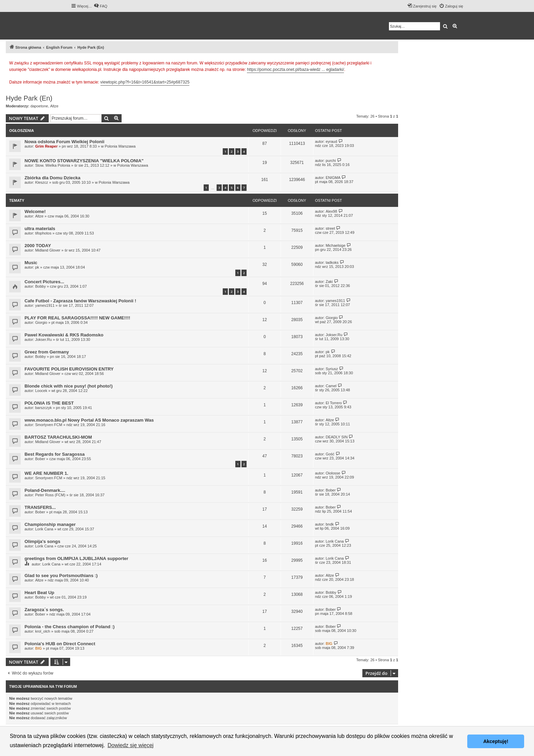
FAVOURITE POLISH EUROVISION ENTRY (69, 369)
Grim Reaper (46, 146)
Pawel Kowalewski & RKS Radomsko (64, 335)
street (330, 228)
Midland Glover (48, 250)
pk (37, 267)
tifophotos (43, 233)
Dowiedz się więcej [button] (131, 745)
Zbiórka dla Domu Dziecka (52, 178)
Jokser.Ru (43, 339)
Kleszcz (42, 182)
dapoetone (39, 106)
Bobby (40, 286)
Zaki (329, 282)
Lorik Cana (44, 529)
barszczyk (43, 408)
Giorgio (41, 322)
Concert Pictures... (44, 282)
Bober (40, 459)
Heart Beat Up (39, 593)
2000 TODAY (38, 246)
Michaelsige (335, 245)
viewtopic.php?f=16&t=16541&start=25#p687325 (145, 82)
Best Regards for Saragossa (55, 454)
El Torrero (334, 403)
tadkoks (332, 262)
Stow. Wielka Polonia (53, 165)
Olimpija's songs (42, 541)
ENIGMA (333, 178)
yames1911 (45, 305)
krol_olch (43, 631)
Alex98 (331, 211)
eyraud (331, 141)
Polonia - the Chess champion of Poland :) (70, 627)
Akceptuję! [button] (496, 741)
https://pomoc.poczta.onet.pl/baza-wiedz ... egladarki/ (295, 70)
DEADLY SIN (336, 437)
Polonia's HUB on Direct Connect (60, 644)
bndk (330, 524)
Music (31, 263)
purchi (331, 161)
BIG (38, 648)
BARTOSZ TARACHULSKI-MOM (58, 437)
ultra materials (40, 229)
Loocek (41, 391)
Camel (331, 386)
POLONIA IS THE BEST (49, 403)
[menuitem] (100, 6)
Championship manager (50, 524)
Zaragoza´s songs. (44, 610)
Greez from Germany (47, 352)
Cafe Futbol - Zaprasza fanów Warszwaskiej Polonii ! (80, 301)
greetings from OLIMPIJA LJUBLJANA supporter (76, 558)
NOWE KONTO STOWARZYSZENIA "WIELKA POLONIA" (84, 161)
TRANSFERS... (40, 507)
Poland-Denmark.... (45, 490)
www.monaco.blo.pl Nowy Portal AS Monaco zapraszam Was (89, 420)
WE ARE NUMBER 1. (46, 473)
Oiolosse (333, 473)
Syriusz (332, 369)
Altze (54, 106)
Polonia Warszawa (120, 146)
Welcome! (35, 211)
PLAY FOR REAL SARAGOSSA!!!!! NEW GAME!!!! (77, 318)
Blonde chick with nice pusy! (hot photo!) (69, 386)
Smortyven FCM (49, 425)
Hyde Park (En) (29, 98)
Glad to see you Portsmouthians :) (61, 576)
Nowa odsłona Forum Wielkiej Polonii (64, 142)
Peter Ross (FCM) (50, 495)
